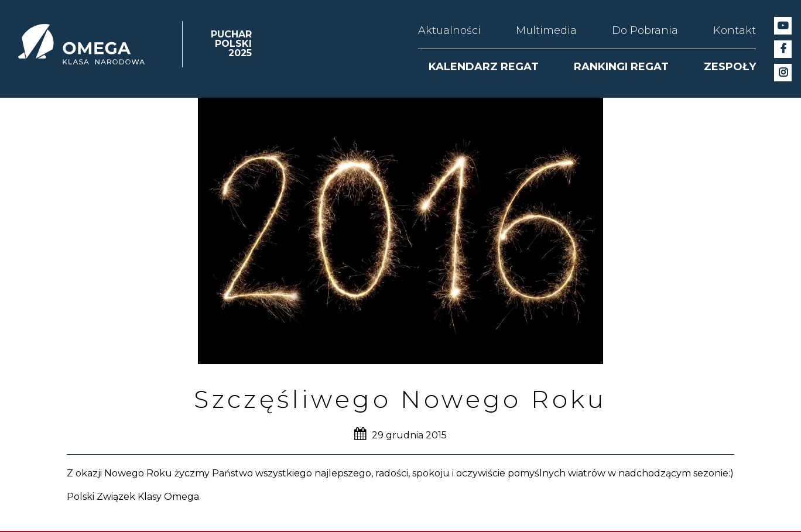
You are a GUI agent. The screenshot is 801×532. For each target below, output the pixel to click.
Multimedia (546, 30)
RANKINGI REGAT (621, 67)
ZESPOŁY (730, 67)
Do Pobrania (645, 30)
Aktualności (449, 30)
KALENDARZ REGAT (484, 67)
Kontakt (735, 30)
